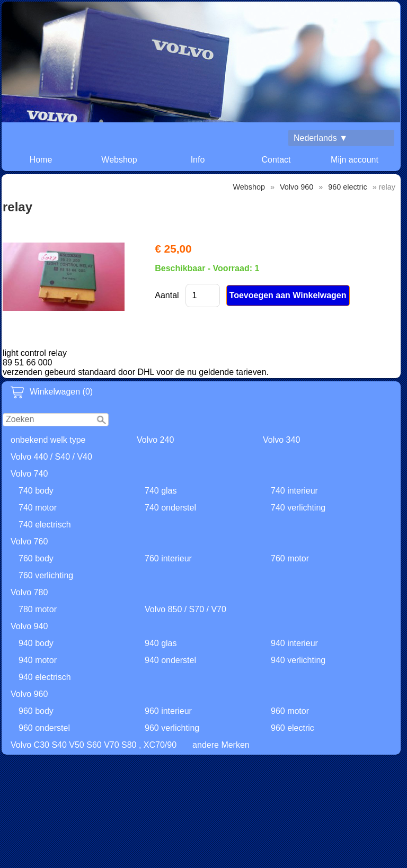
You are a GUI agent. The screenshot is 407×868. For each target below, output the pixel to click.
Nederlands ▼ (321, 138)
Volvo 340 (281, 440)
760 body (36, 558)
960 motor (290, 711)
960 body (36, 711)
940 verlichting (298, 660)
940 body (36, 643)
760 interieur (168, 558)
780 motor (38, 609)
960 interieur (168, 711)
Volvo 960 (29, 694)
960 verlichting (172, 728)
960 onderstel (44, 728)
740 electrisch (45, 525)
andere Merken (221, 745)
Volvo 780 (29, 592)
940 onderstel (170, 660)
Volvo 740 (29, 474)
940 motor (38, 660)
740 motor (38, 508)
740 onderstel (170, 508)
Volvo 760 (29, 542)
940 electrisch (45, 677)
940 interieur (294, 643)
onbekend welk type (48, 440)
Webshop (119, 160)
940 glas (161, 643)
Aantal (167, 295)
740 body (36, 491)
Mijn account (355, 160)
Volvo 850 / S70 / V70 (185, 609)
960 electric (293, 728)
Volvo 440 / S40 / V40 (51, 457)
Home (41, 160)
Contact (276, 160)
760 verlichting (46, 575)
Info (198, 160)
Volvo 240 (155, 440)
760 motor (290, 558)
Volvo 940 (29, 626)
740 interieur (294, 491)
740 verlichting (298, 508)
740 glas (161, 491)
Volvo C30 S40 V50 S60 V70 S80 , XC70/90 (94, 745)
